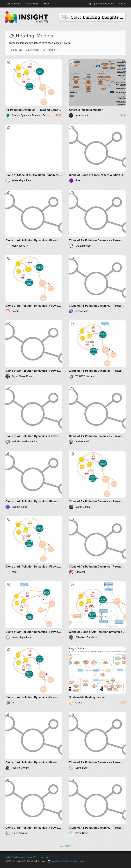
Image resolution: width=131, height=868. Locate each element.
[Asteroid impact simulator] (97, 88)
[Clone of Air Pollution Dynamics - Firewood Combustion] (34, 219)
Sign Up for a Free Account (101, 4)
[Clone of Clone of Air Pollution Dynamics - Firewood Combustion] (34, 154)
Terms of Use (32, 857)
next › (68, 846)
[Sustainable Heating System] (97, 676)
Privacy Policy (44, 857)
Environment (33, 50)
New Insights (33, 4)
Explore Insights (13, 4)
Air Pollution (50, 50)
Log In (122, 4)
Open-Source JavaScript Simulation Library (68, 861)
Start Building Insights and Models (94, 17)
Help (46, 4)
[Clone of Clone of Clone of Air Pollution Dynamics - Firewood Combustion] (97, 154)
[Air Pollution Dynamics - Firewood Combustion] (34, 88)
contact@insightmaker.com (16, 857)
